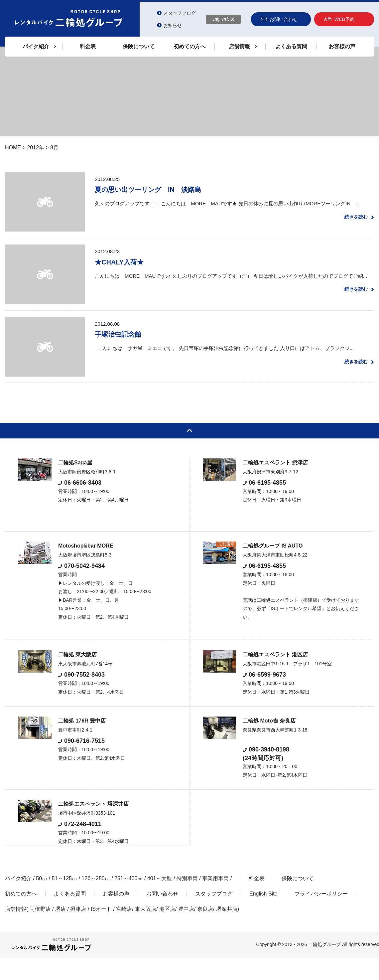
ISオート (101, 931)
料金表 (88, 46)
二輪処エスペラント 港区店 (275, 677)
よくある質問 (291, 46)
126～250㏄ (96, 901)
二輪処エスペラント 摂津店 (275, 485)
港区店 (167, 931)
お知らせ (169, 25)
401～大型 (160, 901)
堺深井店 (227, 931)
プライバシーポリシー (321, 916)
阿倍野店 (40, 931)
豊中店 (186, 931)
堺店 (61, 931)
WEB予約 (339, 19)
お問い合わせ (279, 19)
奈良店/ (207, 931)
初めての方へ (189, 46)
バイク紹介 (18, 901)
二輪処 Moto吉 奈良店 (269, 743)
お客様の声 (342, 46)
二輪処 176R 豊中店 (82, 743)
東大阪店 (146, 931)
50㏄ (42, 901)
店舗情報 (16, 931)
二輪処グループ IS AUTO (273, 568)
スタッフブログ (176, 13)
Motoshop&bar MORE (86, 568)
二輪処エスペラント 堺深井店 (93, 826)
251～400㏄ (128, 901)
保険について (139, 46)
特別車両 (187, 901)
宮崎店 (124, 931)
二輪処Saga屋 (75, 485)
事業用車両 (215, 901)
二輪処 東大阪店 (77, 677)
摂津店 (78, 931)
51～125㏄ (64, 901)
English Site (223, 19)
